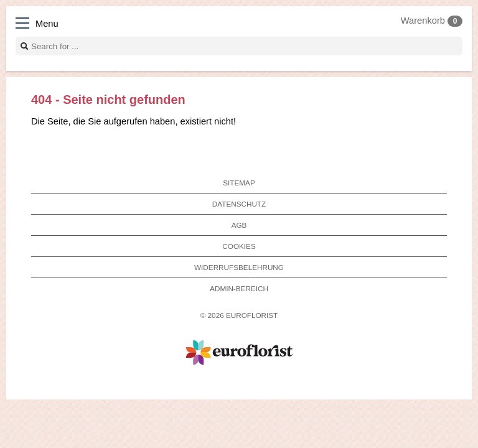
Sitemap (239, 183)
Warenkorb (432, 21)
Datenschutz (239, 204)
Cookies (239, 246)
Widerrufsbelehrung (239, 267)
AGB (239, 225)
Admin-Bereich (239, 288)
